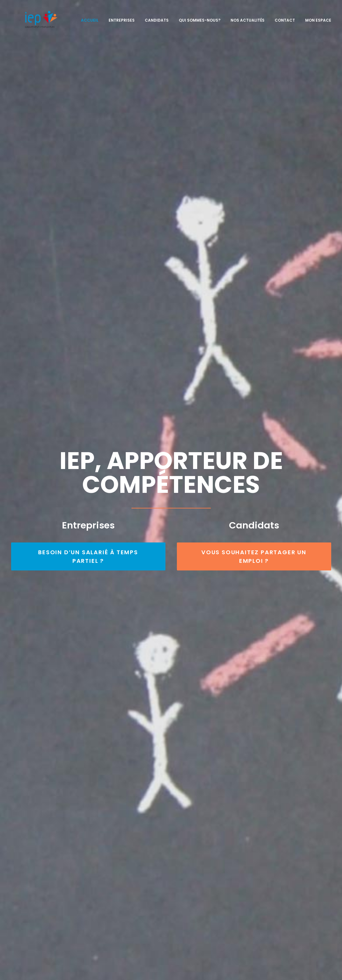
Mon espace (318, 16)
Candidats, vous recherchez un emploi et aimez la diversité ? (216, 883)
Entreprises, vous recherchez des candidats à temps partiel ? (216, 868)
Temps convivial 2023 (46, 709)
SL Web (189, 971)
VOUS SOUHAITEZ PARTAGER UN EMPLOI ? (255, 177)
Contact (285, 16)
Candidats (157, 16)
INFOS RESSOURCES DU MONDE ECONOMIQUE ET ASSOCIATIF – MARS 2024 (168, 733)
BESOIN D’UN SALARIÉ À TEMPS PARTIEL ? (89, 177)
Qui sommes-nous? (200, 16)
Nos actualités (248, 16)
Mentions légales (161, 971)
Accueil (90, 16)
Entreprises (122, 16)
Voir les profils (171, 570)
